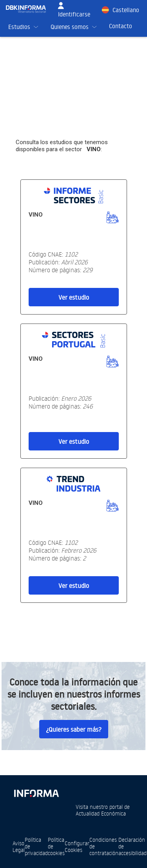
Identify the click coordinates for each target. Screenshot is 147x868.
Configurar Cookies (77, 846)
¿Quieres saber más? (74, 729)
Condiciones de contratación (104, 846)
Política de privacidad (36, 846)
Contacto (121, 26)
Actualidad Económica (101, 813)
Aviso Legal (19, 846)
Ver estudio (74, 297)
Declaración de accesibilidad (132, 846)
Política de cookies (56, 846)
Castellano (126, 10)
